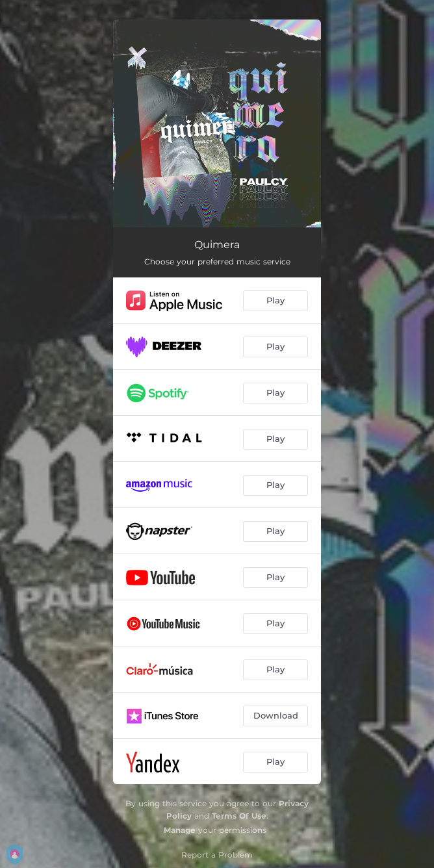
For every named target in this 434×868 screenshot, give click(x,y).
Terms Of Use (239, 816)
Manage (180, 830)
